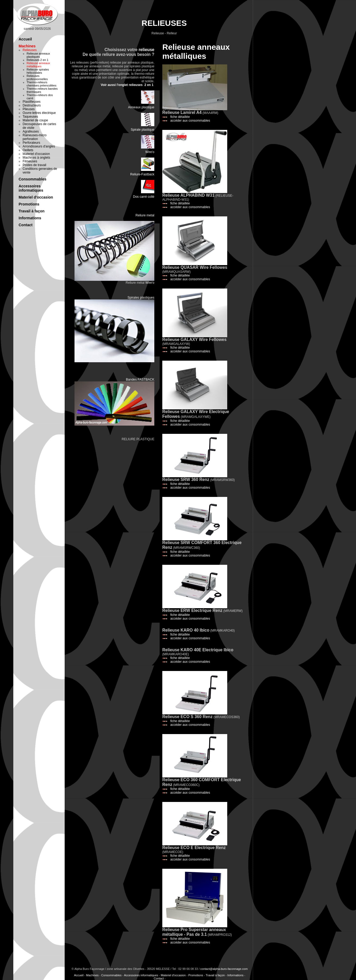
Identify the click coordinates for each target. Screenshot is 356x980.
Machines (27, 46)
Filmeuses (30, 161)
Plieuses (29, 109)
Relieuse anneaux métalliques (38, 65)
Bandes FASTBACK (140, 380)
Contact (26, 225)
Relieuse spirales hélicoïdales (38, 71)
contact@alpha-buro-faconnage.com (224, 969)
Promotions (29, 204)
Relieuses (30, 50)
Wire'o (150, 152)
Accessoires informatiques (31, 188)
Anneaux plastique (141, 107)
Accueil (25, 39)
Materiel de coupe (35, 120)
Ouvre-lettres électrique (39, 113)
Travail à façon (32, 211)
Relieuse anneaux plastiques (38, 55)
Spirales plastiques (141, 298)
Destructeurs (32, 105)
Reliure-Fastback (142, 174)
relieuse (146, 50)
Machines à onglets (36, 158)
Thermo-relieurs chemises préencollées (42, 84)
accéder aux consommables (190, 121)
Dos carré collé (144, 197)
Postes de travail (34, 165)
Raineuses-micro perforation (35, 137)
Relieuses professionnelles (37, 77)
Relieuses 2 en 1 (38, 60)
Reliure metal (145, 215)
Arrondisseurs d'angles (39, 146)
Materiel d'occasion (36, 154)
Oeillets (28, 150)
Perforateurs (31, 143)
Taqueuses (30, 117)
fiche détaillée (180, 117)
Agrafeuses (31, 131)
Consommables (32, 179)
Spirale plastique (142, 130)
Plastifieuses (32, 102)
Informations (30, 218)
